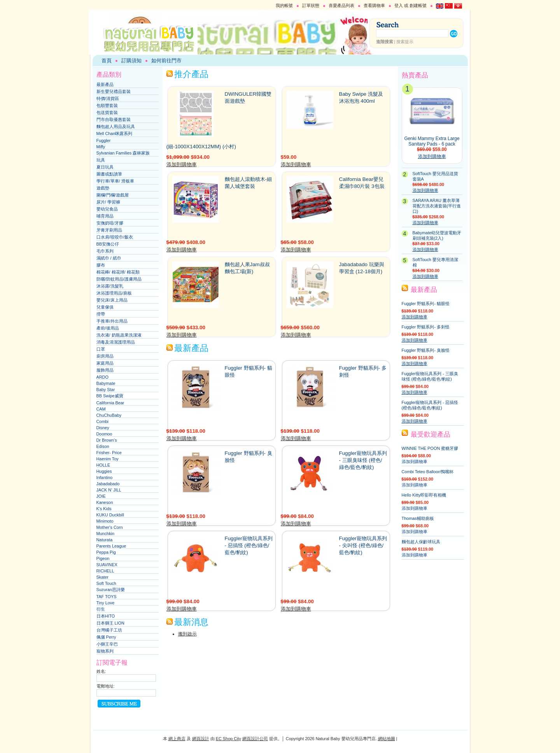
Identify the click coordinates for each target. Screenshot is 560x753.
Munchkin (106, 534)
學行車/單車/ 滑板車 (115, 181)
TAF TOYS (107, 597)
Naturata (105, 540)
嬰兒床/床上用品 (112, 300)
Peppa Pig (106, 552)
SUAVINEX (107, 565)
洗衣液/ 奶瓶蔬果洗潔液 (119, 335)
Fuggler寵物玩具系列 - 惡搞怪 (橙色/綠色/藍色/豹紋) (249, 545)
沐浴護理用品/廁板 (114, 293)
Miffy (101, 147)
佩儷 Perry (106, 637)
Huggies (104, 471)
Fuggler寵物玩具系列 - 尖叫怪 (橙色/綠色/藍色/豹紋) (363, 545)
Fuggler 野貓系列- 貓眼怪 (426, 304)
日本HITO (106, 616)
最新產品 (105, 84)
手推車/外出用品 (112, 321)
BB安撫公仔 (108, 244)
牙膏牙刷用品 (109, 230)
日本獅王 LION (110, 623)
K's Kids (104, 509)
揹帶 (101, 314)
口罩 (101, 349)
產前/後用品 (108, 328)
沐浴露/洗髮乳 (110, 286)
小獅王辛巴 (107, 644)
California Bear (110, 403)
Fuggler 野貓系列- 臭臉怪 (426, 350)
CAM (101, 409)
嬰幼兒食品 (107, 209)
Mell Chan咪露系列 (115, 133)
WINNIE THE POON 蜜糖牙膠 (430, 448)
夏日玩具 (105, 167)
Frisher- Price (109, 453)
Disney (103, 428)
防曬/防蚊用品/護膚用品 (119, 279)
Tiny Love (106, 603)
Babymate (106, 383)
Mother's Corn (110, 527)
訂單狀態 (311, 5)
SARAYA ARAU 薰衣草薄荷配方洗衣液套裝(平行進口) (437, 206)
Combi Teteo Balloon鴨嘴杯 (428, 472)
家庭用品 (105, 363)
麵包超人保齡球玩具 (421, 542)
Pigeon (103, 558)
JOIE (101, 496)
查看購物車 (374, 5)
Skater (102, 577)
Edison (103, 446)
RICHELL (105, 571)
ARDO (102, 377)
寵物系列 (105, 651)
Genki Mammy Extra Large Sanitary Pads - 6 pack (432, 141)
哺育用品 (105, 216)
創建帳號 (418, 5)
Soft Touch (106, 583)
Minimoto (105, 521)
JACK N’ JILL (109, 490)
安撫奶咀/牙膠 (110, 223)
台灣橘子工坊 (109, 630)
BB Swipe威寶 (110, 396)
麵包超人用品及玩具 (116, 126)
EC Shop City (228, 739)
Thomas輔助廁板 (418, 518)
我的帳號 (284, 5)
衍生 (101, 609)
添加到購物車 (182, 164)
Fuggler (104, 140)
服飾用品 (105, 370)
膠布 (101, 265)
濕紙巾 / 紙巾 (109, 258)
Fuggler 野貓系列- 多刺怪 (426, 327)
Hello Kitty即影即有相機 (424, 495)
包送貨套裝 (107, 112)
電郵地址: (106, 686)
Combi (102, 421)
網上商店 (177, 739)
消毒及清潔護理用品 (116, 342)
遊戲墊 (103, 188)
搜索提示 (405, 42)
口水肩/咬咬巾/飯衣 (115, 237)
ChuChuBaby (109, 415)
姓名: (101, 671)
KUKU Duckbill (110, 515)
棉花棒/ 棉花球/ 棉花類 (118, 272)
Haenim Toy (108, 459)
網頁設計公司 (255, 739)
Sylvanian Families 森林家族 (123, 153)
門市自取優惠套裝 (114, 119)
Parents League (111, 546)
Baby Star (106, 390)
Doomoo (104, 434)
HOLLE (103, 465)
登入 (399, 5)
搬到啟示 (187, 634)
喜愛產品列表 (341, 5)
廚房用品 (105, 356)
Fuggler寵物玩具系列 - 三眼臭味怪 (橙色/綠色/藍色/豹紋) (363, 460)
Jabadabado (108, 484)
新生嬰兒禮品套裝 (114, 91)
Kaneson (105, 502)
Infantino (105, 477)
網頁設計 (201, 739)
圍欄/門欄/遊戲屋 (113, 195)
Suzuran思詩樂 (111, 590)
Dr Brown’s (107, 440)
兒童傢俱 (105, 307)
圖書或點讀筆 (109, 174)
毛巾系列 (105, 251)
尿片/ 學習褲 (108, 202)
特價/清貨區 (108, 98)
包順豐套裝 (107, 105)
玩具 (101, 160)
